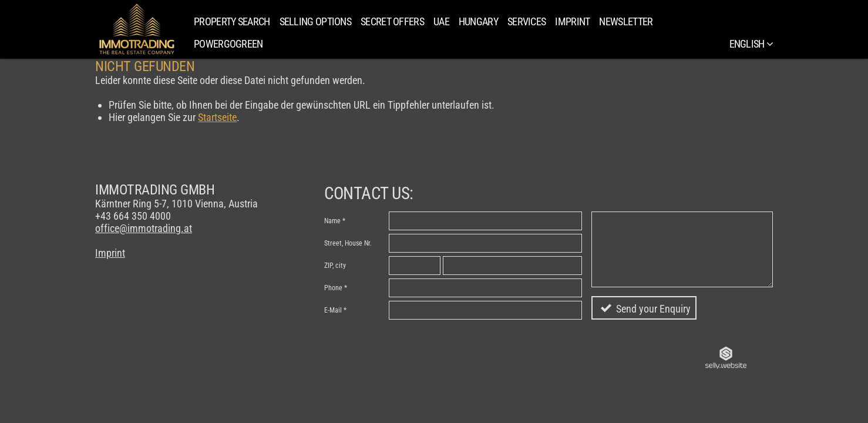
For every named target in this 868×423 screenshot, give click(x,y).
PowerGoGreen (228, 44)
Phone (333, 288)
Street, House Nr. (348, 243)
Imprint (572, 21)
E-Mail (333, 310)
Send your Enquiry (653, 309)
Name (332, 221)
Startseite (217, 117)
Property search (232, 21)
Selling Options (316, 21)
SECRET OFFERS (392, 21)
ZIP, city (335, 266)
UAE (441, 21)
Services (526, 21)
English (751, 44)
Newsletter (626, 21)
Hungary (478, 21)
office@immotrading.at (144, 228)
